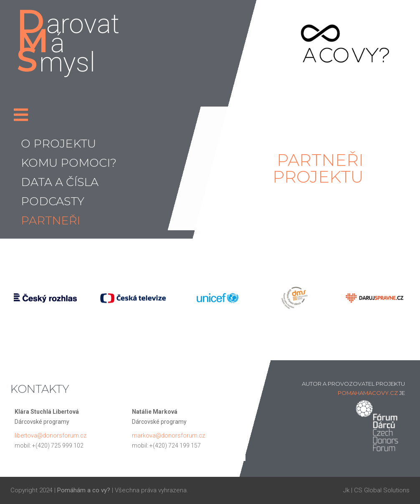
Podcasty (53, 201)
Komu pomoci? (69, 163)
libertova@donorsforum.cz (51, 435)
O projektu (58, 144)
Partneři (51, 220)
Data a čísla (60, 182)
